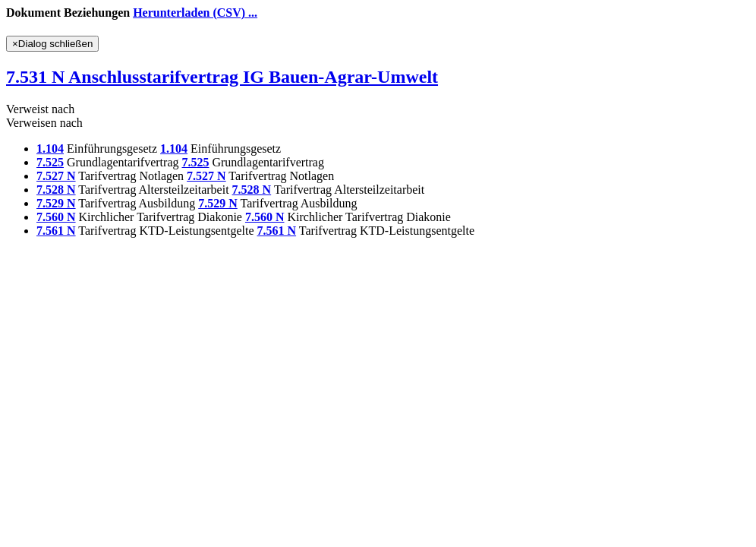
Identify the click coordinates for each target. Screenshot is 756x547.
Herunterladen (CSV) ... (195, 13)
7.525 (50, 162)
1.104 (50, 149)
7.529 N (56, 203)
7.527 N (56, 176)
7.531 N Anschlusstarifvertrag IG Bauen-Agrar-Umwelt (222, 77)
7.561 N (56, 231)
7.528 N (56, 190)
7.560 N (56, 217)
